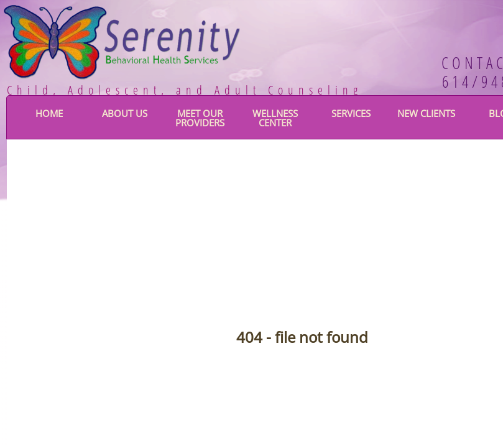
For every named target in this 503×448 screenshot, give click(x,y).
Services (351, 113)
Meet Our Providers (200, 118)
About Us (125, 113)
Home (49, 113)
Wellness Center (275, 118)
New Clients (426, 113)
